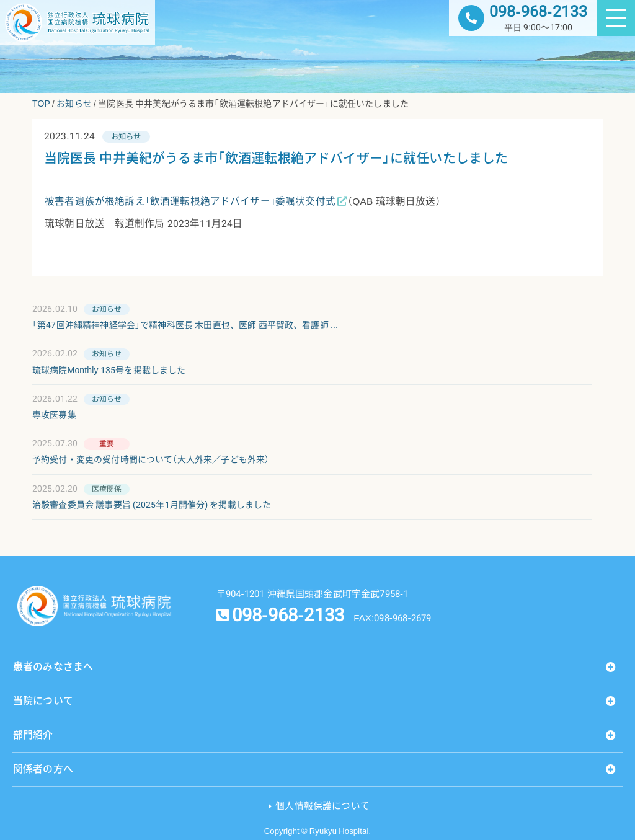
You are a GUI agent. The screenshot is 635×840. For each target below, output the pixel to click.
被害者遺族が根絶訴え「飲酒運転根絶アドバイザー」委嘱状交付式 (190, 201)
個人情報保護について (322, 806)
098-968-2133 (538, 11)
